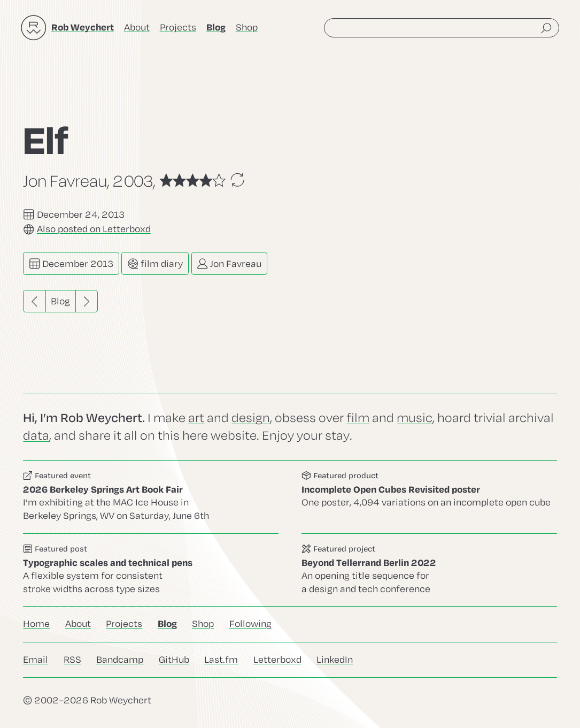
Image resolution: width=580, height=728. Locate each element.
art (196, 418)
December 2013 (71, 263)
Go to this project (429, 570)
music (415, 418)
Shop (247, 28)
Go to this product (429, 497)
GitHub (174, 660)
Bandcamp (120, 660)
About (137, 28)
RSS (72, 660)
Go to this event (151, 497)
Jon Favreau (229, 263)
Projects (178, 28)
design (251, 418)
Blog (60, 301)
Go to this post (151, 570)
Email (36, 660)
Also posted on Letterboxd (94, 229)
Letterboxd (277, 660)
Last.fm (221, 660)
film (358, 418)
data (36, 436)
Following (250, 624)
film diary (155, 263)
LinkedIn (335, 660)
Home (36, 624)
